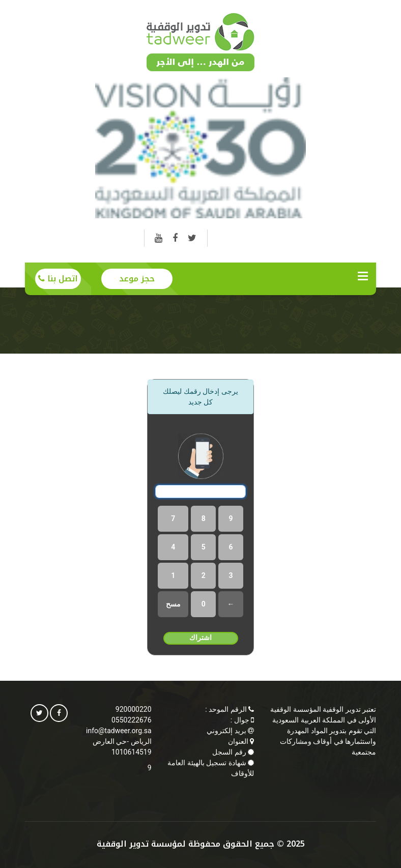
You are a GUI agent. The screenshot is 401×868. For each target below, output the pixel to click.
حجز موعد (137, 279)
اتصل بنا (58, 279)
